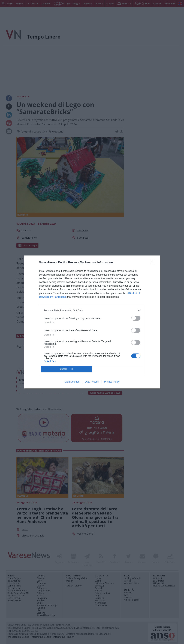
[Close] (153, 263)
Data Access (92, 382)
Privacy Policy (112, 382)
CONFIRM (67, 369)
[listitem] (92, 310)
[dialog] (92, 322)
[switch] (136, 318)
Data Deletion (72, 382)
